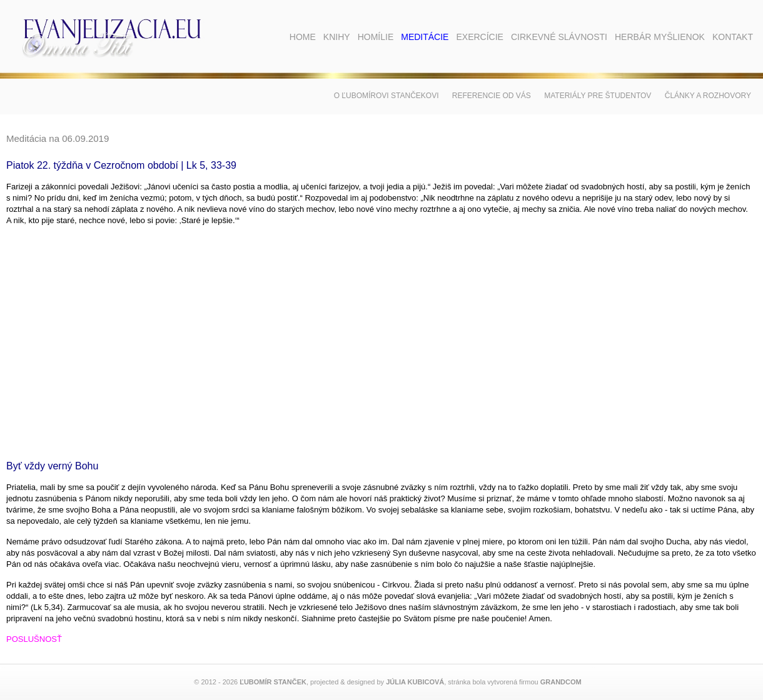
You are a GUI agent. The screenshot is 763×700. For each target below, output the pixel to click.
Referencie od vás (492, 96)
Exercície (479, 37)
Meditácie (425, 37)
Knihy (337, 37)
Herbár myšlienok (660, 37)
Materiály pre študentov (598, 96)
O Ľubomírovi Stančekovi (387, 96)
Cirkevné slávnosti (559, 37)
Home (303, 37)
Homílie (376, 37)
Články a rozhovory (708, 96)
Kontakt (733, 37)
